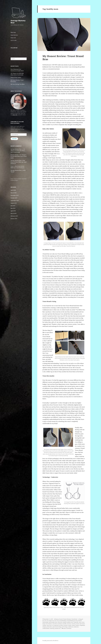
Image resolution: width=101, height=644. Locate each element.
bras (58, 621)
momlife (64, 624)
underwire (76, 627)
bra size (54, 621)
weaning (52, 628)
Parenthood (74, 619)
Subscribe (14, 139)
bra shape (49, 621)
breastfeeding (63, 621)
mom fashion (49, 624)
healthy (64, 622)
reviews (77, 625)
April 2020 (13, 190)
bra (46, 621)
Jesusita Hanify (14, 155)
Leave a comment (67, 628)
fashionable (45, 622)
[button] (19, 12)
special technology (57, 627)
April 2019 (13, 211)
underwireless (46, 628)
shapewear (82, 625)
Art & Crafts (14, 40)
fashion (80, 621)
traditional (70, 627)
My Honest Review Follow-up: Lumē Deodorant (19, 162)
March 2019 (14, 213)
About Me (15, 115)
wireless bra (58, 628)
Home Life (13, 38)
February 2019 (14, 216)
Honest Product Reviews (65, 619)
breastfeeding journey (72, 621)
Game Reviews (14, 35)
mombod (60, 624)
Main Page (13, 32)
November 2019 (15, 195)
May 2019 (13, 208)
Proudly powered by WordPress (50, 641)
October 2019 (14, 198)
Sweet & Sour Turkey (16, 78)
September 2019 (15, 201)
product (61, 625)
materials (76, 622)
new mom (49, 625)
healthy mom (70, 622)
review (73, 625)
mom (80, 622)
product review (67, 625)
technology (65, 627)
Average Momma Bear (18, 22)
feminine (60, 622)
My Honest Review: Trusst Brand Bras (63, 58)
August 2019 (14, 203)
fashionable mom (53, 622)
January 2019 (14, 219)
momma (69, 624)
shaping (44, 627)
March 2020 (14, 193)
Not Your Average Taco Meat (18, 84)
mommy (73, 624)
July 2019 (13, 206)
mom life (55, 624)
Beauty (57, 619)
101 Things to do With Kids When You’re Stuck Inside (18, 151)
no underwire (55, 625)
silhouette (49, 627)
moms (78, 624)
